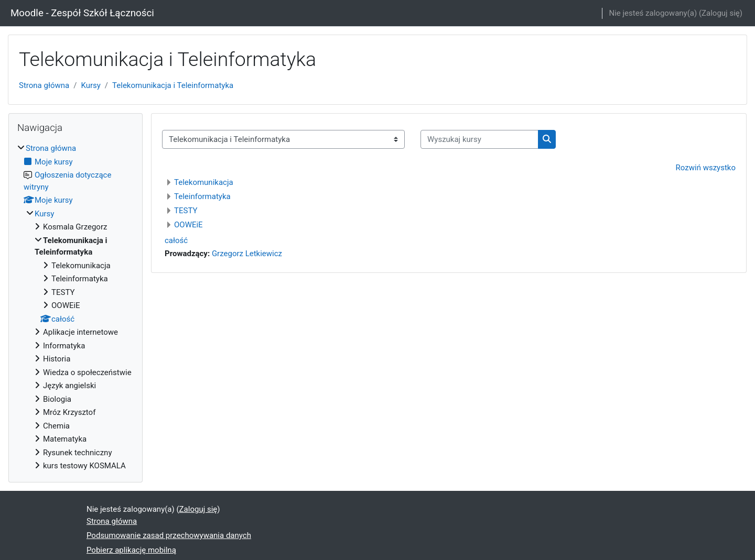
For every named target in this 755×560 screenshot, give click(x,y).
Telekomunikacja (204, 182)
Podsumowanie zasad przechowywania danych (169, 535)
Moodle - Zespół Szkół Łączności (82, 13)
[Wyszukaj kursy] (479, 140)
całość (176, 240)
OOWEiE (188, 225)
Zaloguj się (721, 13)
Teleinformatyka (202, 196)
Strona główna (44, 85)
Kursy (90, 85)
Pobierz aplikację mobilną (131, 550)
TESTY (186, 211)
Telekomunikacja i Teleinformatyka (173, 85)
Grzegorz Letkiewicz (247, 254)
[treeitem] (75, 307)
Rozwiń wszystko (706, 168)
